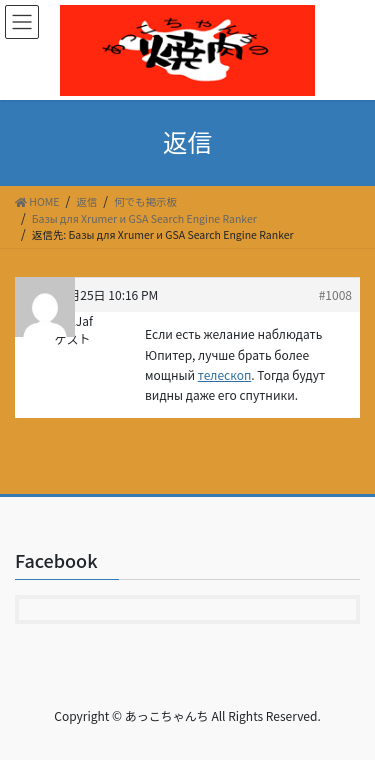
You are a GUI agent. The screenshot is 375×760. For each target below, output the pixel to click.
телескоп (225, 374)
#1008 (335, 294)
